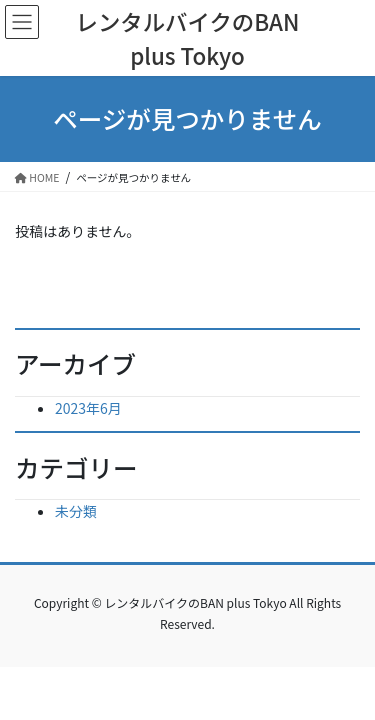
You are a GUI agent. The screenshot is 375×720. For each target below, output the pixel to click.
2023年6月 (88, 408)
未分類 (76, 511)
